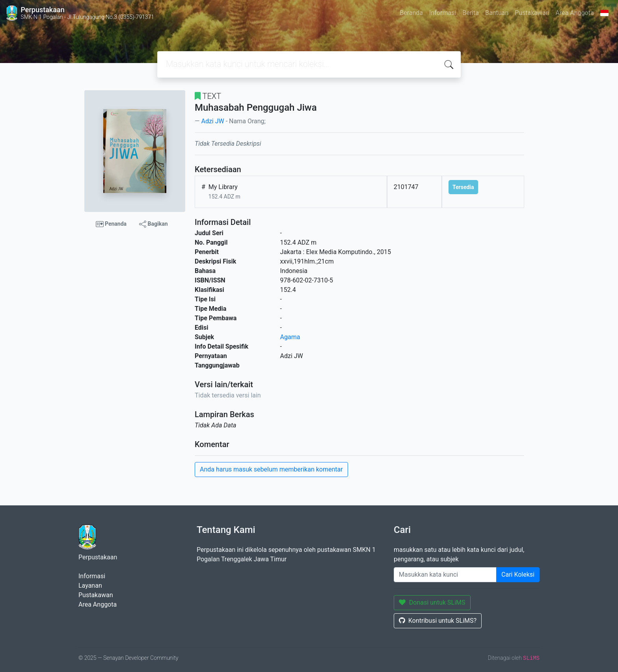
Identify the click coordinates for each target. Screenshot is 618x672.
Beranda (411, 13)
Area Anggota (575, 13)
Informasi (443, 13)
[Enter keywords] (445, 575)
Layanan (90, 586)
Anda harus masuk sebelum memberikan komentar (271, 469)
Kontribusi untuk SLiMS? (438, 621)
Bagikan (153, 224)
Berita (471, 13)
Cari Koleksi (518, 575)
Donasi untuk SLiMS (432, 602)
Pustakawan (532, 13)
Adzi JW (212, 121)
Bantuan (497, 13)
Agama (290, 337)
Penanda (111, 224)
